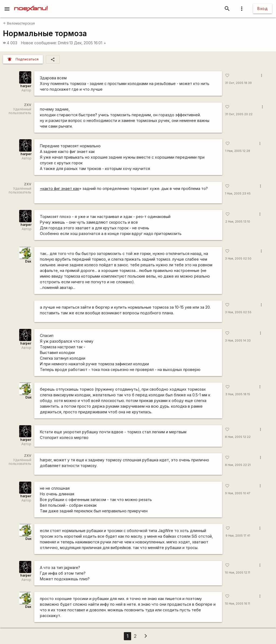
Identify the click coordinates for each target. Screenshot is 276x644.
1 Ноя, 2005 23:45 (238, 194)
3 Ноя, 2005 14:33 (238, 341)
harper (26, 86)
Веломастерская (19, 23)
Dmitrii (63, 43)
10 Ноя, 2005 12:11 (238, 573)
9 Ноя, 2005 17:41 (238, 536)
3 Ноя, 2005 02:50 (238, 259)
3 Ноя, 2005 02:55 (238, 312)
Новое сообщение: (39, 43)
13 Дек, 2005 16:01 (88, 43)
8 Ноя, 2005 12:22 (238, 437)
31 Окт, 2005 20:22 (239, 114)
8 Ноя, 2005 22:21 (238, 465)
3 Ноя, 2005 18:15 (238, 394)
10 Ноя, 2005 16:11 (238, 604)
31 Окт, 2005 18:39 (238, 83)
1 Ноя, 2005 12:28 (238, 151)
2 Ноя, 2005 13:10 (238, 222)
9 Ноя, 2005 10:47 (238, 493)
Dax (28, 261)
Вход (263, 8)
